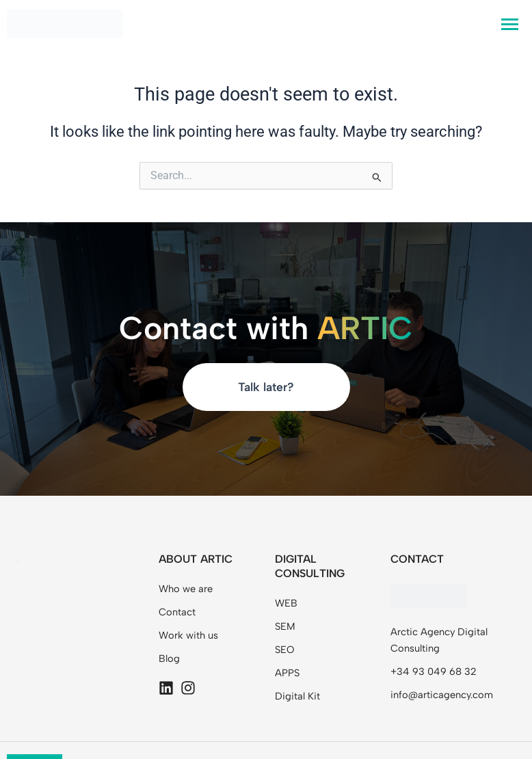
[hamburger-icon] (510, 24)
